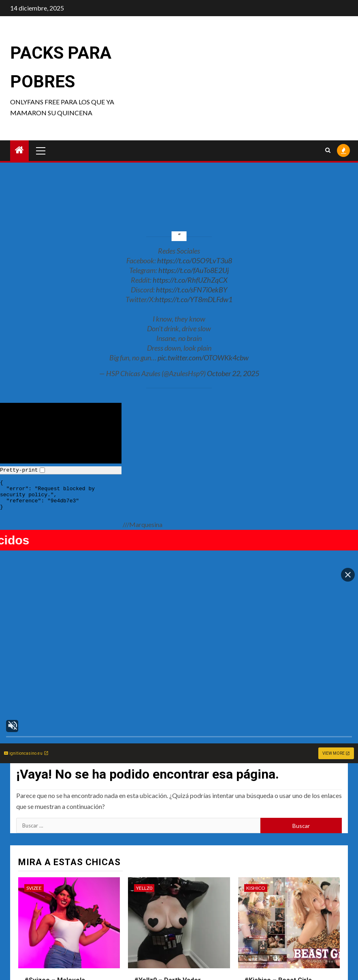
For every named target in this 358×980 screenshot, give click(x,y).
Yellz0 (144, 793)
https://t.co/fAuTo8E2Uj (194, 270)
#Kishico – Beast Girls (278, 885)
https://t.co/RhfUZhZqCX (190, 280)
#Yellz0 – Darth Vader (167, 885)
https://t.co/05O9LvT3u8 (195, 260)
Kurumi (36, 928)
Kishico (256, 793)
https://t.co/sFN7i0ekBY (192, 290)
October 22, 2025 (233, 373)
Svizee (34, 793)
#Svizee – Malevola (55, 885)
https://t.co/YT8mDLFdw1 (194, 299)
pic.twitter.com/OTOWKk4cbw (203, 358)
